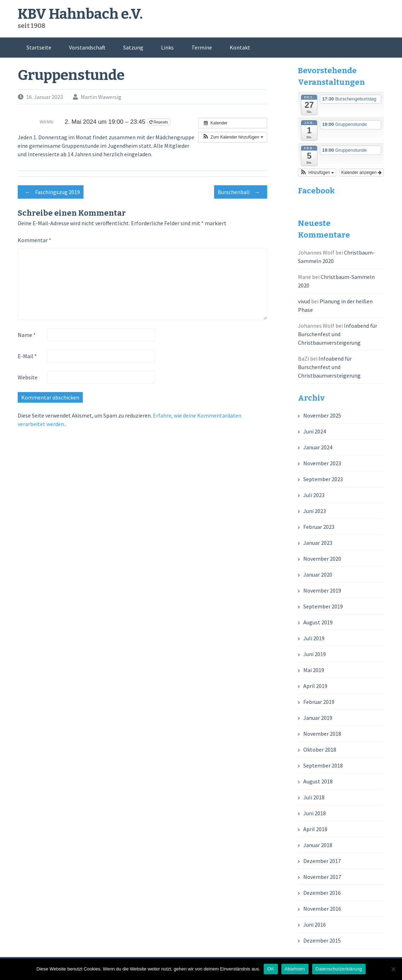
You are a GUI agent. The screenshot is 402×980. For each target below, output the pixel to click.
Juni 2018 (315, 813)
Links (167, 47)
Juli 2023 (314, 495)
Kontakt (240, 47)
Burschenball (241, 192)
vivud (304, 301)
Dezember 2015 (322, 940)
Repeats (159, 122)
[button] (232, 137)
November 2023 (322, 463)
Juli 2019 (314, 638)
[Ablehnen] (393, 969)
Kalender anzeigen (361, 173)
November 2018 (322, 734)
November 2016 (322, 909)
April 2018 (315, 829)
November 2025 (322, 415)
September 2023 (323, 479)
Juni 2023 (315, 511)
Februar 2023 (319, 527)
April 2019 (315, 686)
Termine (202, 47)
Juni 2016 (315, 924)
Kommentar (35, 240)
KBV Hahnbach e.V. (80, 14)
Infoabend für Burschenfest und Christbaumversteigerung (338, 334)
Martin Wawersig (101, 97)
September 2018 (323, 765)
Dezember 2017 (322, 861)
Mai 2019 (314, 670)
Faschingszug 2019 (51, 192)
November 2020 (322, 559)
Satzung (133, 47)
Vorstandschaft (87, 47)
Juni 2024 (315, 431)
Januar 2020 (318, 574)
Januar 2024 (318, 447)
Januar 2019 (318, 718)
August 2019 (318, 622)
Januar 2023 (318, 543)
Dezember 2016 (322, 893)
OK (271, 969)
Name (27, 335)
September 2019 (323, 606)
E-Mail (27, 356)
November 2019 (322, 590)
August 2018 (318, 781)
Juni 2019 (315, 654)
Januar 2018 (318, 845)
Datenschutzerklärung (339, 969)
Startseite (39, 47)
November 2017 (322, 877)
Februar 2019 (319, 702)
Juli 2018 (314, 797)
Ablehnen (295, 969)
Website (28, 377)
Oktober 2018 (320, 749)
